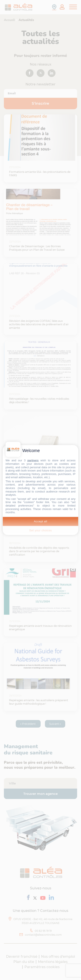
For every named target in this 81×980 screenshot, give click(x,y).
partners (33, 460)
